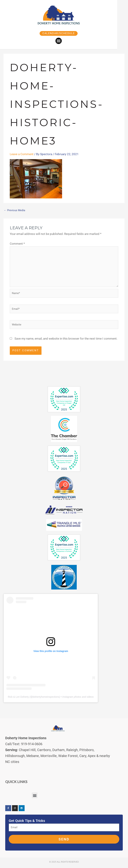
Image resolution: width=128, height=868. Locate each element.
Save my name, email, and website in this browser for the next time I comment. (66, 339)
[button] (64, 41)
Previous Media (14, 210)
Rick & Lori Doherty (18, 697)
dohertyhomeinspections (46, 697)
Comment (17, 244)
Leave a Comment (22, 154)
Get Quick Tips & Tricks (27, 821)
